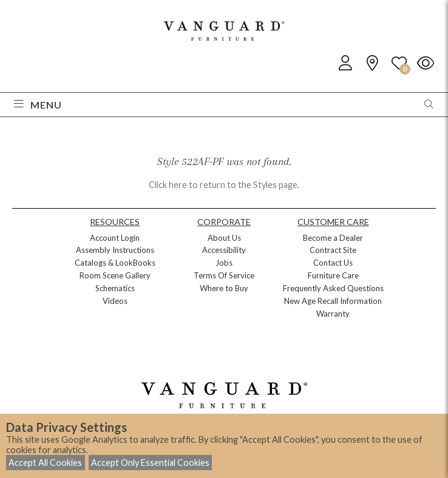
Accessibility (224, 250)
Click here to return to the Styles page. (224, 185)
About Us (224, 238)
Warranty (333, 314)
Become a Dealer (333, 238)
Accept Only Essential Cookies (150, 463)
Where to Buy (224, 288)
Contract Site (333, 250)
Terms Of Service (224, 275)
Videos (115, 301)
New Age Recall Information (333, 301)
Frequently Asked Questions (333, 288)
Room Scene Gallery (115, 275)
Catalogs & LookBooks (115, 263)
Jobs (224, 263)
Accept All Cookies (45, 463)
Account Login (115, 238)
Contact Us (333, 263)
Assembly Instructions (115, 250)
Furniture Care (333, 275)
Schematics (115, 288)
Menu (38, 105)
